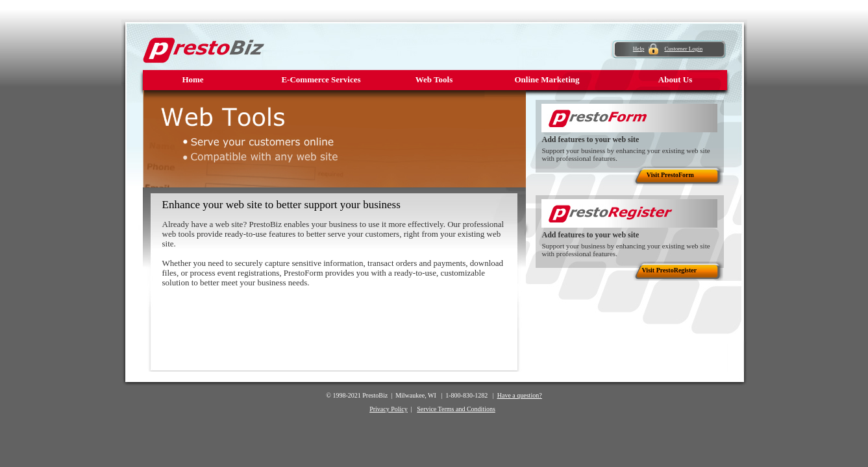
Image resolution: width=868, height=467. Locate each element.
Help (639, 49)
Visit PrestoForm (670, 175)
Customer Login (683, 49)
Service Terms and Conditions (456, 409)
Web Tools (434, 79)
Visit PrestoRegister (670, 270)
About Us (675, 79)
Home (192, 79)
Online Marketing (547, 79)
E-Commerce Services (321, 79)
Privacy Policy (389, 409)
